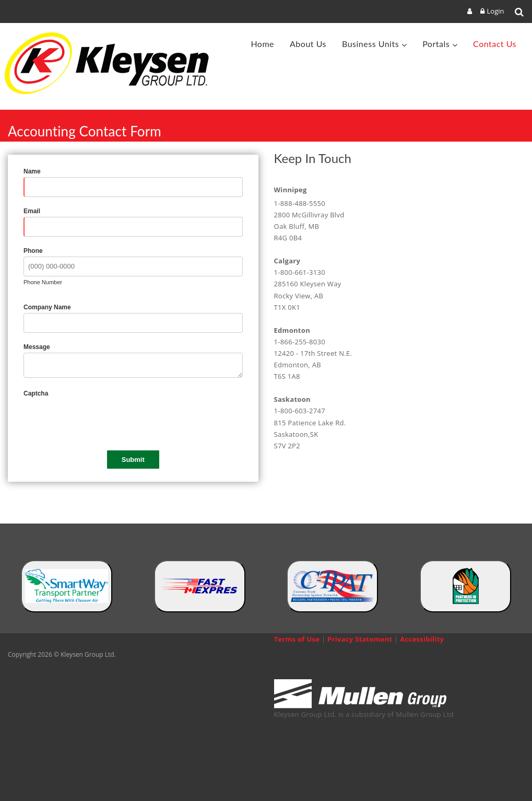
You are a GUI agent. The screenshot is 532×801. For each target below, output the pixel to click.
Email (32, 211)
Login (496, 11)
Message (37, 347)
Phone (33, 251)
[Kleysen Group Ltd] (111, 63)
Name (32, 171)
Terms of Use (297, 639)
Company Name (47, 307)
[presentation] (103, 420)
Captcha (36, 393)
